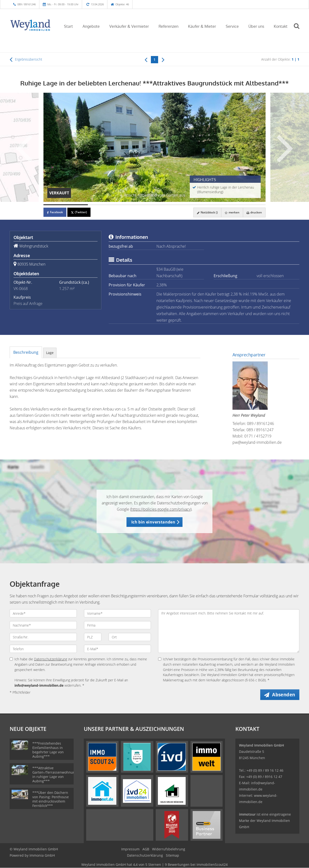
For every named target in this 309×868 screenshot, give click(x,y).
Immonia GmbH (42, 856)
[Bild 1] (66, 205)
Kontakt (281, 26)
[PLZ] (93, 637)
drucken (254, 212)
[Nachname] (43, 625)
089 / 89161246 (27, 4)
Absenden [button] (284, 695)
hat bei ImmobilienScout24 (154, 865)
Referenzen (169, 26)
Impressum (130, 849)
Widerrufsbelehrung (169, 849)
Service (232, 26)
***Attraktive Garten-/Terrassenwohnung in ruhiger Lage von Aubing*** (55, 775)
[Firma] (118, 625)
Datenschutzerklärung (51, 659)
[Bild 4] (199, 205)
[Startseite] (31, 26)
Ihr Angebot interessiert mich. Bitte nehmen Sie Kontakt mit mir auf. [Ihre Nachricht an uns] (229, 631)
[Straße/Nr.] (43, 637)
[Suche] (299, 29)
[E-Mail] (118, 649)
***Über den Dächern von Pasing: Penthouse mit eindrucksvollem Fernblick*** (51, 799)
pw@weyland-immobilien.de (257, 442)
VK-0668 (21, 289)
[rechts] (163, 59)
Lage (50, 353)
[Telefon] (43, 649)
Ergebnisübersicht (26, 59)
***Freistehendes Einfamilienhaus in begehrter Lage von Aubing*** (48, 750)
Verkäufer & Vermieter (129, 26)
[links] (146, 59)
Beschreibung (26, 352)
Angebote (91, 26)
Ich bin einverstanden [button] (153, 522)
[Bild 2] (110, 205)
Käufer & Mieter (202, 26)
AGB (146, 849)
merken (231, 212)
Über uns (256, 26)
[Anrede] (43, 613)
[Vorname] (118, 613)
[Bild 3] (154, 205)
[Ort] (130, 637)
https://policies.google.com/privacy (161, 509)
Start (68, 26)
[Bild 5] (243, 205)
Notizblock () (206, 212)
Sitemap (172, 856)
